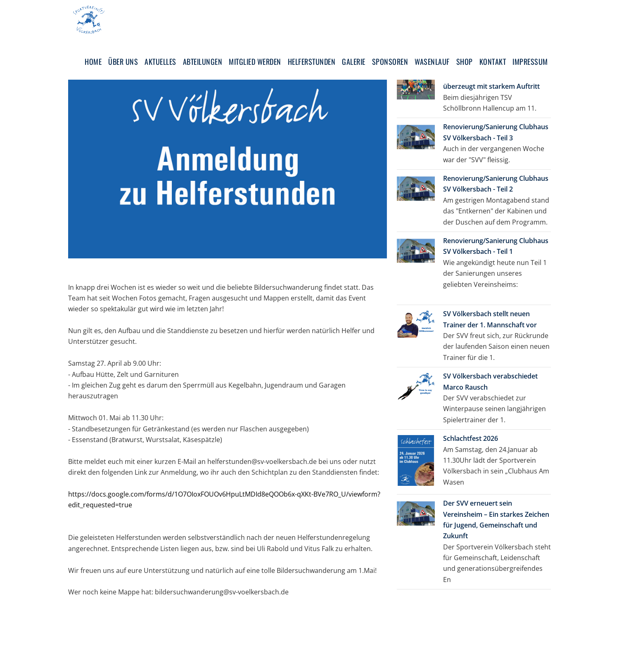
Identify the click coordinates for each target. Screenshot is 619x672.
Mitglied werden (255, 62)
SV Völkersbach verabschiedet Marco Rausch (490, 381)
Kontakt (493, 62)
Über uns (123, 62)
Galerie (354, 62)
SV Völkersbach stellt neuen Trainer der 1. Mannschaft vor (490, 319)
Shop (465, 62)
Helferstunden (312, 62)
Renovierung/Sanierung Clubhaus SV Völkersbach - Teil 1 (496, 246)
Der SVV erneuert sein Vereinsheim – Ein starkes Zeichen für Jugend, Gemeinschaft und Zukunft (496, 519)
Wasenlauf (432, 62)
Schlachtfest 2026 (471, 438)
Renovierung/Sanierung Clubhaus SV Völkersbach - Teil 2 (496, 184)
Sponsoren (390, 62)
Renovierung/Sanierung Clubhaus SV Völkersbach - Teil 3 (496, 132)
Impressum (530, 62)
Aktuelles (160, 62)
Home (93, 62)
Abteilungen (203, 62)
